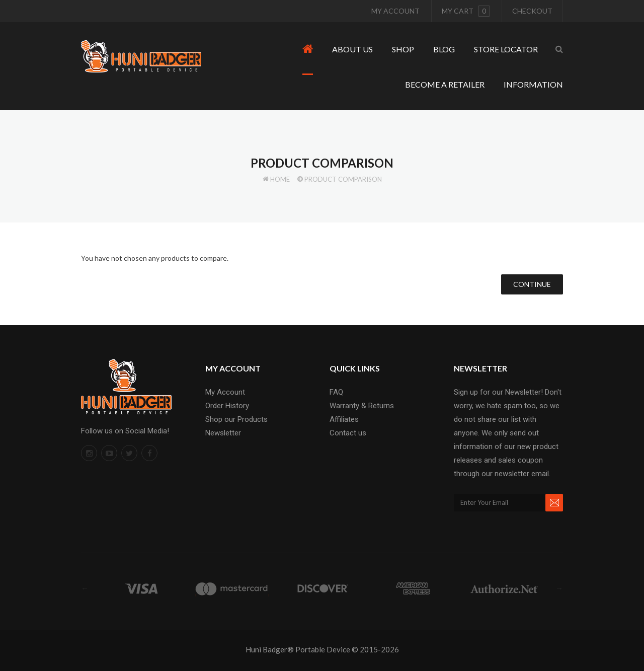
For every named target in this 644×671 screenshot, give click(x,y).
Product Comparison (343, 179)
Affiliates (344, 419)
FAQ (336, 392)
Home (280, 179)
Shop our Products (236, 419)
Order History (227, 406)
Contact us (348, 433)
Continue (532, 284)
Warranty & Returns (362, 406)
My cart (466, 11)
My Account (395, 11)
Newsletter (223, 433)
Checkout (532, 11)
